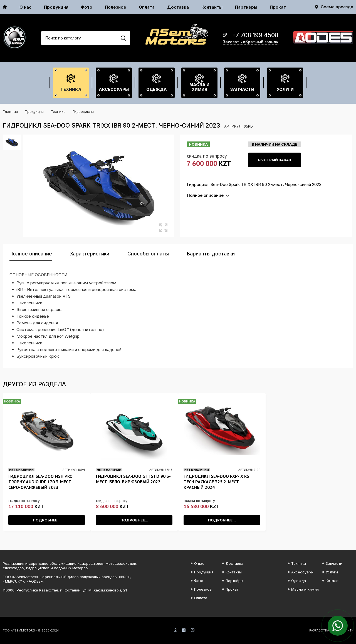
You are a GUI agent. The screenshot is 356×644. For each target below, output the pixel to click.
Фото (87, 7)
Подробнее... (47, 520)
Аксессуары (114, 89)
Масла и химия (199, 87)
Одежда (157, 89)
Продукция (56, 7)
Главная (10, 111)
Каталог (333, 581)
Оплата (147, 7)
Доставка (178, 7)
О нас (25, 7)
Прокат (278, 7)
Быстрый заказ (275, 160)
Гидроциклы (83, 111)
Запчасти (242, 89)
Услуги (285, 89)
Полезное (116, 7)
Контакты (212, 7)
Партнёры (246, 7)
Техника (71, 89)
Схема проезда (337, 7)
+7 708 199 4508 (255, 35)
